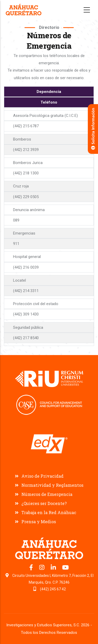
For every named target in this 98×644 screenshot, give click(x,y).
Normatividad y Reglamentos (52, 485)
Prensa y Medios (39, 522)
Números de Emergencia (47, 494)
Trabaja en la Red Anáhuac (49, 512)
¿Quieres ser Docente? (44, 503)
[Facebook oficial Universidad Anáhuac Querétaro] (32, 568)
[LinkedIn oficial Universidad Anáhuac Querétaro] (54, 568)
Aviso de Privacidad (42, 476)
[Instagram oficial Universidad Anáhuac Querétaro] (42, 568)
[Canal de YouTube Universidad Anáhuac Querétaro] (65, 568)
